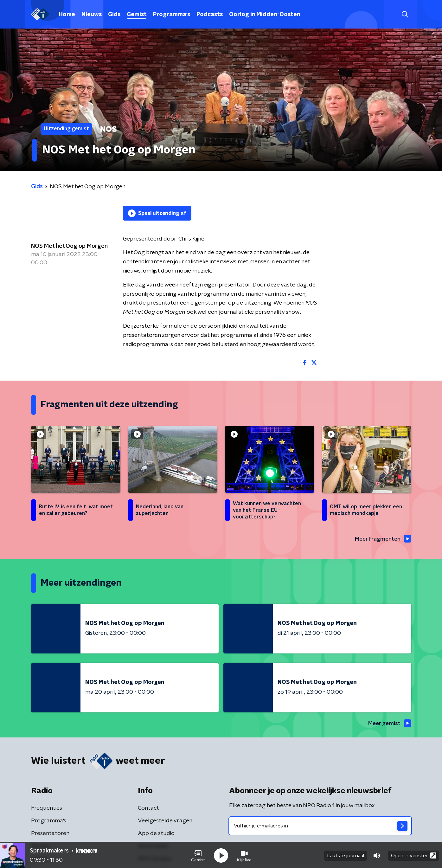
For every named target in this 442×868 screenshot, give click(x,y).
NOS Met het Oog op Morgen (69, 246)
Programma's (172, 15)
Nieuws (92, 15)
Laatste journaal (346, 855)
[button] (198, 855)
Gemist (137, 15)
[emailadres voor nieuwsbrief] (320, 826)
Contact (148, 809)
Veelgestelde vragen (165, 821)
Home (67, 15)
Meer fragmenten (382, 539)
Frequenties (47, 809)
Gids (114, 15)
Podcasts (210, 15)
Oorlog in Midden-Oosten (265, 15)
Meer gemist (389, 724)
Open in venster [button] (414, 855)
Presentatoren (50, 834)
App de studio (156, 834)
